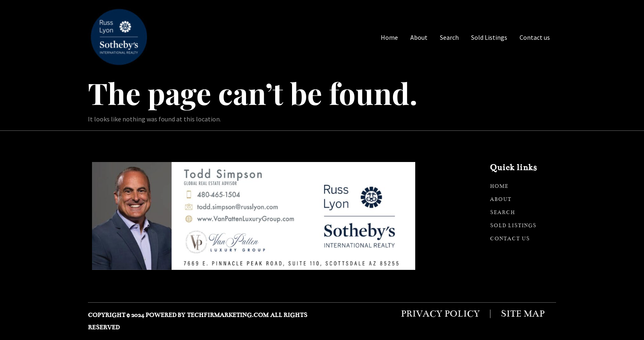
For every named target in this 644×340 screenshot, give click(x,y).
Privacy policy (440, 314)
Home (389, 37)
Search (449, 37)
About (419, 37)
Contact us (535, 37)
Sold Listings (489, 37)
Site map (523, 314)
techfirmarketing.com (228, 315)
